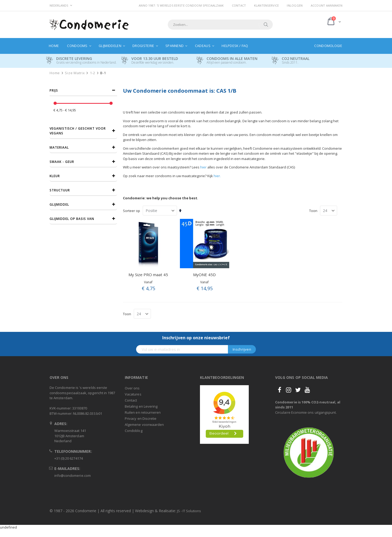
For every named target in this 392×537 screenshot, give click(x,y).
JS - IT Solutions (189, 511)
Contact (239, 5)
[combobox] (220, 25)
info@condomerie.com (73, 475)
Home (55, 73)
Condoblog (134, 431)
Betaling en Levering (141, 406)
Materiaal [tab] (59, 147)
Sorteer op (132, 211)
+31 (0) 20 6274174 (69, 458)
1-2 (93, 73)
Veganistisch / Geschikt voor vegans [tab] (78, 131)
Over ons (132, 388)
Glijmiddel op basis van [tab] (72, 219)
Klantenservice (267, 5)
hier (203, 167)
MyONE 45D (204, 275)
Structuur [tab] (60, 190)
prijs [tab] (54, 90)
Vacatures (133, 394)
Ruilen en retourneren (143, 412)
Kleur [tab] (55, 176)
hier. (217, 176)
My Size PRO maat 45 (148, 275)
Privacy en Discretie (141, 418)
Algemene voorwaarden (144, 425)
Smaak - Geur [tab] (62, 162)
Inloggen (295, 5)
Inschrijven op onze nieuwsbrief (196, 338)
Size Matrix (75, 73)
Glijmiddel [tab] (59, 204)
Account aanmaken (327, 5)
